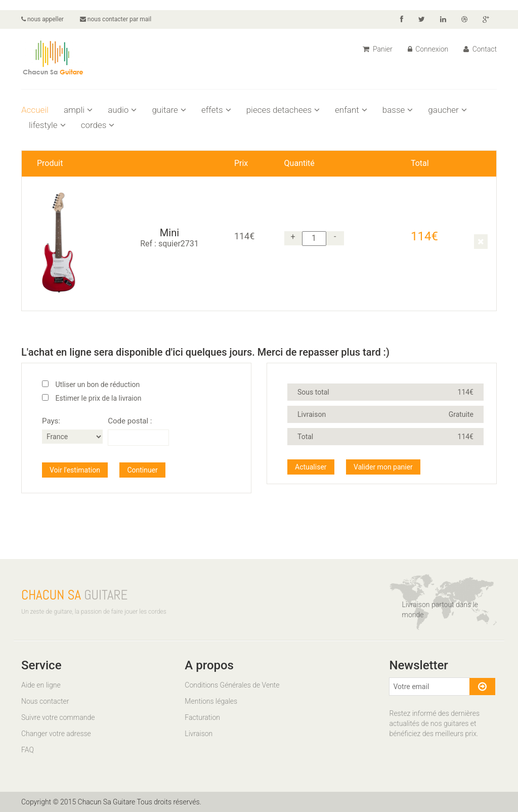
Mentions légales (211, 701)
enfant (351, 110)
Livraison (199, 734)
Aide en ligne (41, 685)
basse (398, 110)
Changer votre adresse (56, 734)
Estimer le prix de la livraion (98, 398)
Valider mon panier (383, 467)
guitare (169, 110)
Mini (169, 233)
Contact (480, 49)
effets (216, 110)
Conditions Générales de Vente (232, 685)
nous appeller (42, 19)
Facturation (202, 717)
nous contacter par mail (116, 19)
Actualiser (311, 467)
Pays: (51, 421)
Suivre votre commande (58, 717)
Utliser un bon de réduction (97, 384)
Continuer (142, 470)
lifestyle (47, 125)
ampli (78, 110)
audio (122, 110)
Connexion (428, 49)
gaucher (447, 110)
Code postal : (130, 421)
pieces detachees (283, 110)
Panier (377, 49)
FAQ (28, 750)
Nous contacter (45, 701)
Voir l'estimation (75, 470)
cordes (98, 125)
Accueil (35, 110)
